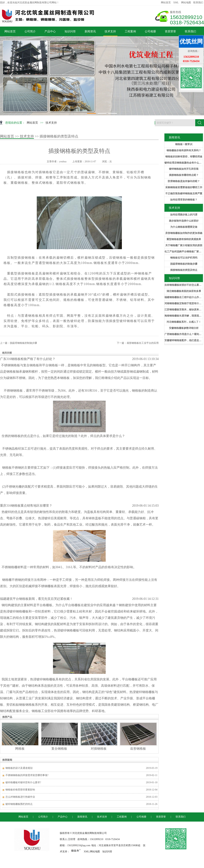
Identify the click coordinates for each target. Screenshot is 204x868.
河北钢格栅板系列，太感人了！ (184, 322)
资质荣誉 (170, 31)
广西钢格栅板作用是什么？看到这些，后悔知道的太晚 (184, 334)
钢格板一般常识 (184, 144)
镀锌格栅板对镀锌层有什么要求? (23, 782)
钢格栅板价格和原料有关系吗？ (184, 150)
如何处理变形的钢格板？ (184, 200)
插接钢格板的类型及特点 (184, 270)
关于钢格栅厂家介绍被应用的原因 (184, 245)
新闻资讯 (90, 31)
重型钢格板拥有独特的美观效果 (184, 239)
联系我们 (198, 3)
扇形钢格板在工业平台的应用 (143, 343)
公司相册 (150, 31)
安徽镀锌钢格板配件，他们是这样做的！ (184, 340)
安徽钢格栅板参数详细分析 (184, 328)
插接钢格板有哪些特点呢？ (184, 175)
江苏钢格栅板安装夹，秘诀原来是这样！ (184, 310)
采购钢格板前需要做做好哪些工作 (184, 187)
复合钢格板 (59, 749)
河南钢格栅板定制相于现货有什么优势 (184, 303)
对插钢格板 (99, 749)
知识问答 (70, 31)
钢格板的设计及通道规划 (19, 768)
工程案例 (130, 31)
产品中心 (50, 31)
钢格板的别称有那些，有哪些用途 (184, 157)
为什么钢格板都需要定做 (184, 227)
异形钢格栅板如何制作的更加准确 (184, 233)
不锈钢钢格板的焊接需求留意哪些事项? (27, 775)
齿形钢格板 (138, 749)
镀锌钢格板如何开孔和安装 (184, 169)
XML (176, 3)
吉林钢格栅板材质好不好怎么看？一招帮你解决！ (184, 285)
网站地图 (186, 3)
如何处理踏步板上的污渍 (184, 215)
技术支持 (110, 31)
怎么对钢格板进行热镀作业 (20, 797)
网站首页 (166, 3)
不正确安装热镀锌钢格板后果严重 (184, 194)
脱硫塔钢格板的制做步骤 (184, 264)
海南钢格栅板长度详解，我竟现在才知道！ (184, 316)
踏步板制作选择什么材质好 (184, 221)
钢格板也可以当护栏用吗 (184, 258)
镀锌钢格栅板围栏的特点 (19, 804)
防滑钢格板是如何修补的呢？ (184, 181)
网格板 (20, 749)
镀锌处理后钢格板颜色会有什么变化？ (184, 163)
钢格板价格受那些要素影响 (20, 790)
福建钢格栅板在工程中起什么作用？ (184, 297)
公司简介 (30, 31)
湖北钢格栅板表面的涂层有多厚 (184, 291)
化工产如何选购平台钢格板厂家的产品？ (184, 252)
